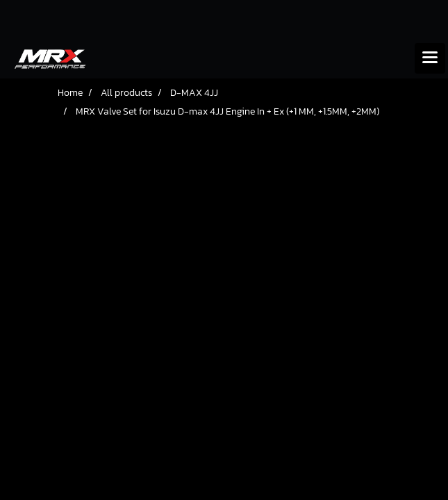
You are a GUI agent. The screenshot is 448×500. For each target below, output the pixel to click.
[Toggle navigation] (430, 58)
